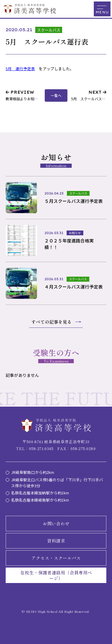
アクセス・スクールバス (56, 558)
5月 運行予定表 (20, 69)
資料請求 (56, 541)
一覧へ (56, 95)
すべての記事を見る (52, 322)
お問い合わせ (56, 523)
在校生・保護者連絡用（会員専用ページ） (56, 575)
